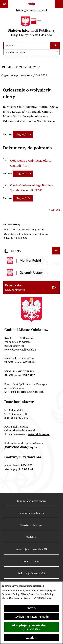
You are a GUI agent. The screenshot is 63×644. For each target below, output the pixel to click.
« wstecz (54, 209)
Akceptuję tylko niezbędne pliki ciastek (32, 627)
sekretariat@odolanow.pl (20, 430)
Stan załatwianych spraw (32, 501)
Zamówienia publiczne (32, 513)
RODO (32, 608)
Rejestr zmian (32, 562)
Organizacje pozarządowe (17, 75)
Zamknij (32, 638)
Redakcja (32, 537)
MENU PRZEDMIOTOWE (22, 67)
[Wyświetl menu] (59, 4)
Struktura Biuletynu (32, 525)
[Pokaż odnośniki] (4, 4)
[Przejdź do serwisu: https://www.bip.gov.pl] (32, 7)
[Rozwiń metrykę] (23, 134)
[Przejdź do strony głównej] (32, 27)
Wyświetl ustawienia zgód (32, 617)
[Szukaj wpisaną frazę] (55, 45)
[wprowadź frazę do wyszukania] (27, 45)
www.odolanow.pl (39, 434)
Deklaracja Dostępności (32, 573)
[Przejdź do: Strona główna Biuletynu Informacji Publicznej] (4, 67)
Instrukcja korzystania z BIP (32, 549)
